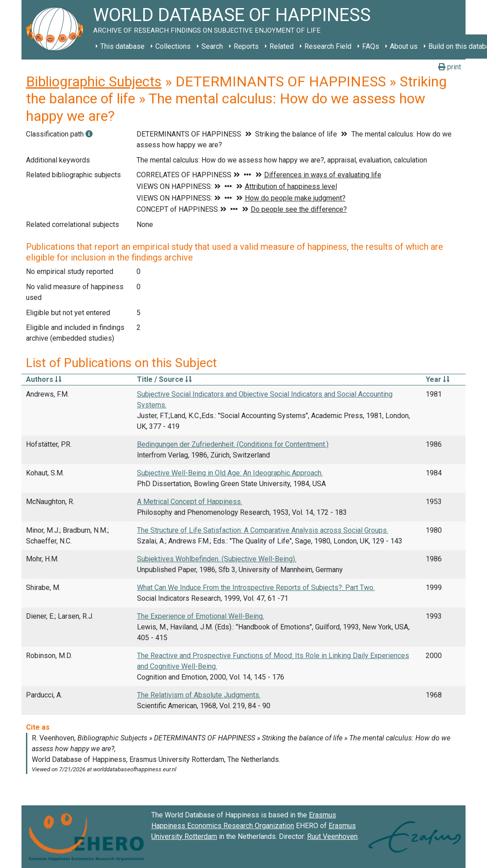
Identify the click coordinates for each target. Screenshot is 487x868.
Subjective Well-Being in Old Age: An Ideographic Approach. (230, 473)
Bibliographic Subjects (94, 81)
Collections (173, 46)
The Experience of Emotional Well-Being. (201, 616)
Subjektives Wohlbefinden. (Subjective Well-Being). (217, 559)
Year (438, 379)
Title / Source (164, 379)
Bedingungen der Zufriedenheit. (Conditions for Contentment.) (233, 444)
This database (122, 46)
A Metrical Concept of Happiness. (190, 502)
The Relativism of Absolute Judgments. (199, 695)
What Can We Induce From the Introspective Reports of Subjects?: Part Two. (256, 588)
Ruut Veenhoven (332, 836)
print (450, 67)
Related (282, 46)
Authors (44, 379)
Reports (246, 46)
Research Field (328, 46)
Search (212, 46)
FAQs (371, 46)
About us (404, 46)
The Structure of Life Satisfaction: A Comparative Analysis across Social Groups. (263, 530)
